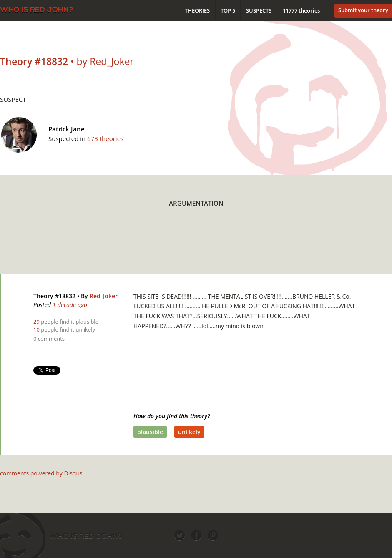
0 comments (49, 339)
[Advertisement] (196, 247)
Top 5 (228, 10)
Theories (197, 10)
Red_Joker (104, 296)
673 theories (105, 138)
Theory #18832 (54, 296)
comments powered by (41, 473)
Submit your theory (363, 10)
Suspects (259, 10)
